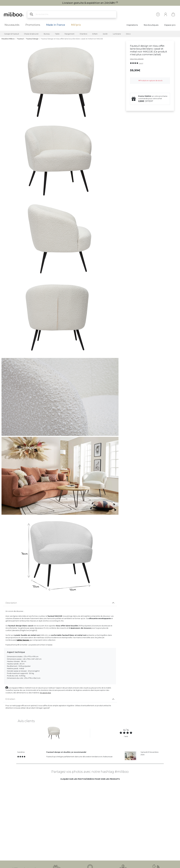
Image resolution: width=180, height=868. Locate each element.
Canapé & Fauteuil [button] (11, 34)
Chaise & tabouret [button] (31, 34)
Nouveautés (12, 25)
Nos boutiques (151, 25)
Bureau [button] (47, 34)
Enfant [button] (95, 34)
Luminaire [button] (117, 34)
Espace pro (170, 25)
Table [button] (57, 34)
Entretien (10, 699)
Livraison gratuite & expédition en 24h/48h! (90, 3)
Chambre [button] (83, 34)
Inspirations (132, 25)
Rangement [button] (69, 34)
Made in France (56, 25)
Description (11, 603)
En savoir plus (45, 693)
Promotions (33, 25)
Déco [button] (128, 34)
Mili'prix (76, 25)
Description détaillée (137, 59)
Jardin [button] (105, 34)
